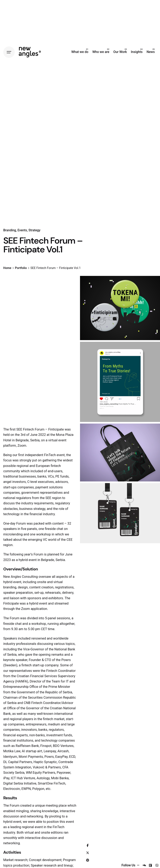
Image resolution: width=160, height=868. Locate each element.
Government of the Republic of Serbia (44, 692)
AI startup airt (32, 751)
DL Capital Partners (18, 762)
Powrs (66, 660)
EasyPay (61, 757)
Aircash (63, 751)
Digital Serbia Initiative (20, 783)
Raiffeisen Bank (27, 746)
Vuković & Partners (47, 767)
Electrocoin (12, 789)
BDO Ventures (63, 746)
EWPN (26, 789)
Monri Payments (31, 757)
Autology (43, 778)
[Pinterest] (88, 860)
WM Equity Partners (41, 773)
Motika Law (12, 751)
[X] (88, 853)
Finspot (46, 746)
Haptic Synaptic (45, 762)
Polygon (38, 789)
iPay (6, 778)
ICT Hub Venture (23, 778)
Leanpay (50, 751)
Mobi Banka (60, 778)
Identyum (10, 757)
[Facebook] (88, 846)
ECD (72, 757)
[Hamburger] (9, 52)
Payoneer (64, 773)
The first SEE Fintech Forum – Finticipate (34, 429)
